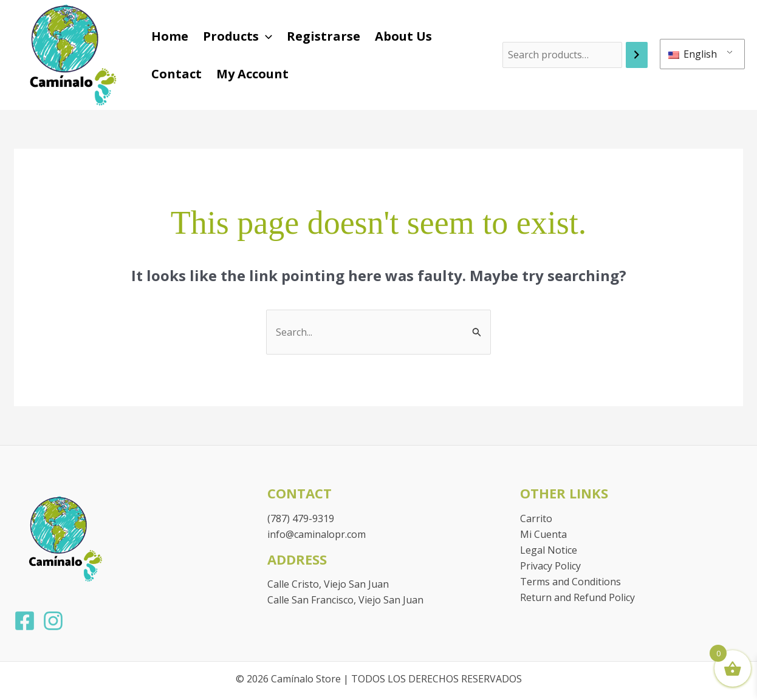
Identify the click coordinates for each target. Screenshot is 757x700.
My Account (252, 74)
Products (238, 36)
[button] (265, 36)
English (693, 54)
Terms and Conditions (570, 582)
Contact (176, 74)
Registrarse (324, 36)
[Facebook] (25, 621)
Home (170, 36)
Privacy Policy (550, 566)
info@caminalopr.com (317, 534)
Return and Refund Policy (577, 597)
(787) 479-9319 (301, 518)
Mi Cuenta (543, 534)
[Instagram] (53, 621)
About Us (403, 36)
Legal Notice (549, 550)
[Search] (637, 55)
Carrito (536, 518)
